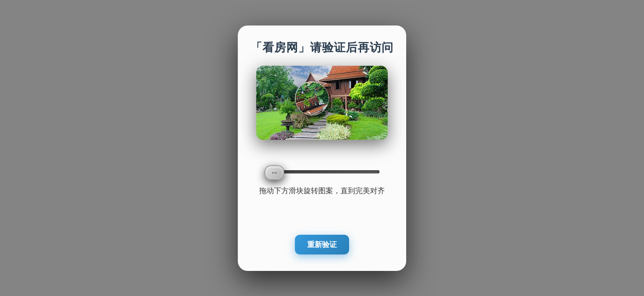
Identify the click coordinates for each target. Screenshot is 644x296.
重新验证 (322, 245)
